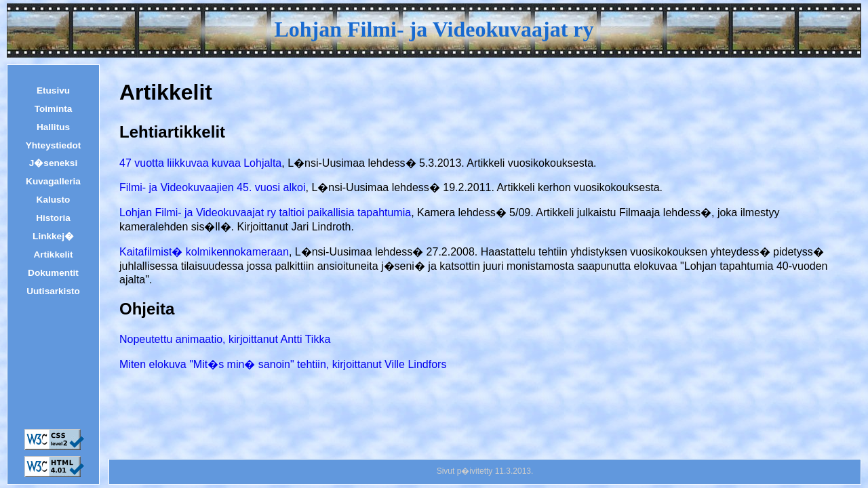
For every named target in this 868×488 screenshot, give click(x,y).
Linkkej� (53, 237)
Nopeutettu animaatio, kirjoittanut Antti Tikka (225, 339)
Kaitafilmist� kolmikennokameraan (204, 252)
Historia (53, 218)
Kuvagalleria (53, 182)
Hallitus (53, 127)
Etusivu (53, 91)
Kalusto (54, 200)
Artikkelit (53, 255)
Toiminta (54, 109)
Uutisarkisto (53, 291)
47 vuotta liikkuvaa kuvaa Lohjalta (200, 163)
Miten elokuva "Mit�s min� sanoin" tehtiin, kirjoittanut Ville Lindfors (283, 364)
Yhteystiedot (54, 146)
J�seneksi (53, 163)
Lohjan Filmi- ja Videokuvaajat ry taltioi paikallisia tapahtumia (265, 212)
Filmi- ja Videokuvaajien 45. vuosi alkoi (213, 187)
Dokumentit (53, 273)
